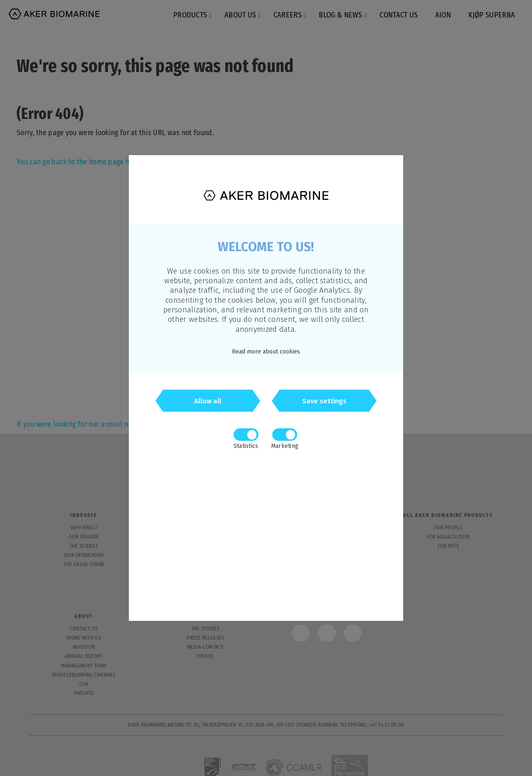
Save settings (324, 402)
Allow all (208, 402)
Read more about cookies (266, 352)
